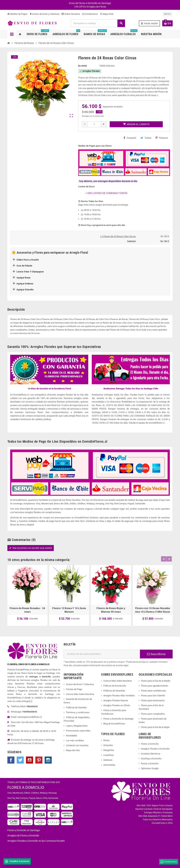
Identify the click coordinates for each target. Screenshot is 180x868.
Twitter (20, 760)
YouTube (30, 760)
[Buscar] (98, 23)
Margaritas (109, 750)
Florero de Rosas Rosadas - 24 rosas (27, 610)
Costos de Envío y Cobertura (44, 14)
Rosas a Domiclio (150, 763)
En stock (83, 66)
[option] (27, 595)
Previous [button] (164, 559)
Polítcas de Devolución (115, 686)
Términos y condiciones (78, 712)
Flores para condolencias (153, 691)
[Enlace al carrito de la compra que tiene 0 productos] (167, 23)
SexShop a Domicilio (151, 759)
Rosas (107, 740)
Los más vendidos (75, 740)
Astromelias (109, 765)
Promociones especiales (78, 731)
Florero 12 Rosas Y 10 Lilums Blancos (69, 610)
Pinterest (162, 138)
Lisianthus (109, 755)
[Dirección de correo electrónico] (102, 654)
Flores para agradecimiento (155, 686)
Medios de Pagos (17, 14)
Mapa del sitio (73, 750)
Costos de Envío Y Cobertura (80, 684)
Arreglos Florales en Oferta (117, 705)
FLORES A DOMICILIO (26, 788)
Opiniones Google (150, 768)
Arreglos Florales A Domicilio (155, 749)
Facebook (11, 760)
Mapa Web (107, 14)
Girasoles (108, 745)
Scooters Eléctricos (151, 754)
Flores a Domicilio (150, 744)
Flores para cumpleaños (153, 714)
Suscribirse (156, 654)
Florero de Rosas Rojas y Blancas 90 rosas (111, 610)
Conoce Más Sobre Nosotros (80, 694)
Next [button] (169, 559)
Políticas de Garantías (114, 691)
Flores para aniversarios (153, 700)
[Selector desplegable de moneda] (168, 14)
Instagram (48, 760)
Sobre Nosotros (71, 14)
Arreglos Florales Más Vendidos (119, 696)
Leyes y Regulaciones (77, 726)
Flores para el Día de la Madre (156, 681)
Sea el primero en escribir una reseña (31, 548)
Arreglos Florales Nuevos (116, 700)
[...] (31, 701)
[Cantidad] (94, 124)
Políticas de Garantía (76, 707)
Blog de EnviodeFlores (114, 724)
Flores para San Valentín (153, 696)
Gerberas (108, 760)
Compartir (130, 138)
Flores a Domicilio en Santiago (118, 719)
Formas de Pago (74, 689)
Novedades (72, 736)
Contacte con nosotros (77, 745)
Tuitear (146, 138)
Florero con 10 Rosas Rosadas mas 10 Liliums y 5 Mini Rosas (153, 610)
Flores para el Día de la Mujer (155, 727)
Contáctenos (90, 14)
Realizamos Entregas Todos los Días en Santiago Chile (131, 389)
